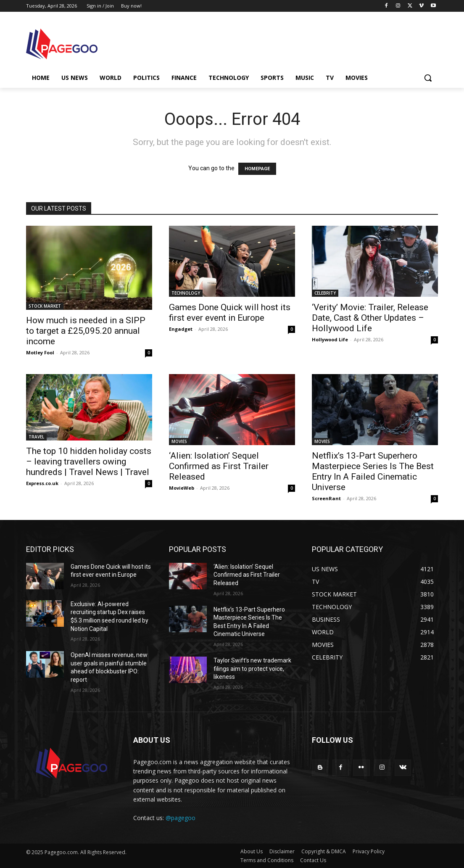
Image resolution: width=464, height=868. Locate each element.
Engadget (181, 329)
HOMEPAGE (257, 169)
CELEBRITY (325, 293)
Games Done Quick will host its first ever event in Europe (230, 313)
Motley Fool (40, 352)
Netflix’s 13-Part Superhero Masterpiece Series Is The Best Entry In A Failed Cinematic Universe (373, 471)
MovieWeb (182, 488)
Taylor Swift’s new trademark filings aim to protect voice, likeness (252, 669)
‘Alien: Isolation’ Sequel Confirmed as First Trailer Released (219, 466)
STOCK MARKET (45, 306)
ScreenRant (326, 498)
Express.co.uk (42, 483)
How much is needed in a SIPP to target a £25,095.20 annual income (86, 331)
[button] (428, 78)
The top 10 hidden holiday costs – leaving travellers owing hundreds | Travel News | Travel (89, 462)
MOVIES (179, 441)
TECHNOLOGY (186, 293)
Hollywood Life (330, 339)
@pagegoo (181, 818)
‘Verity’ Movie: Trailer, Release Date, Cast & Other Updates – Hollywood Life (370, 318)
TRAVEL (36, 437)
